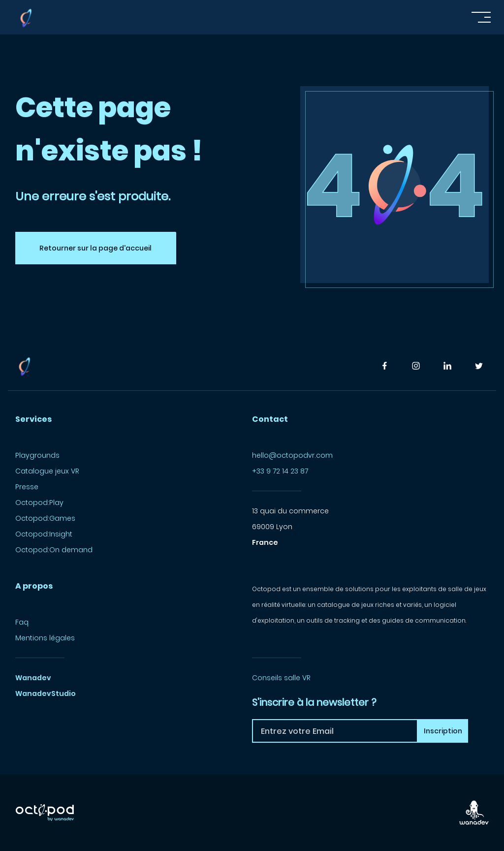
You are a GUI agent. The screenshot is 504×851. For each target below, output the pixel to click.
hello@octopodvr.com (292, 455)
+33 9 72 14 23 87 (280, 471)
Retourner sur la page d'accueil (95, 248)
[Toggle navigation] (481, 17)
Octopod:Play (39, 503)
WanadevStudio (46, 693)
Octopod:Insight (44, 534)
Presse (27, 487)
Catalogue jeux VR (47, 471)
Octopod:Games (45, 518)
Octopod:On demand (54, 550)
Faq (22, 622)
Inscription (443, 731)
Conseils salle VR (281, 678)
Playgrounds (37, 455)
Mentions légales (45, 638)
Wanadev (33, 678)
